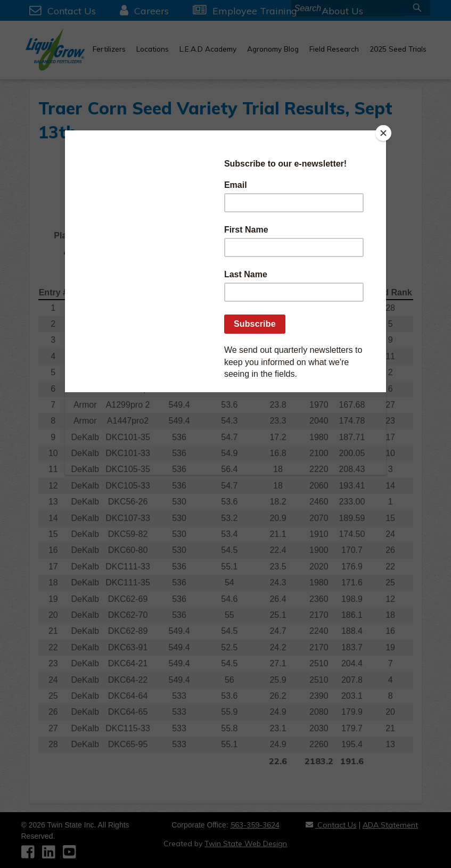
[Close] (383, 133)
